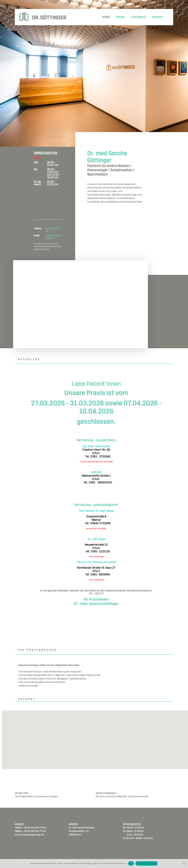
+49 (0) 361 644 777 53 (34, 828)
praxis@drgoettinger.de (53, 237)
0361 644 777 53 (52, 230)
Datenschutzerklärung (147, 863)
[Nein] (184, 863)
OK (131, 863)
